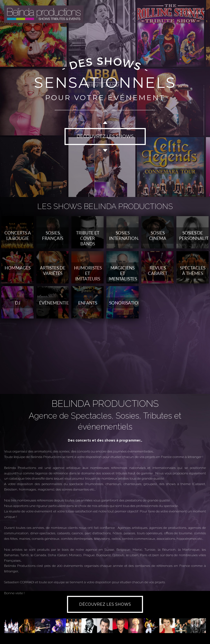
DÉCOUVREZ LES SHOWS (105, 136)
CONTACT (192, 13)
